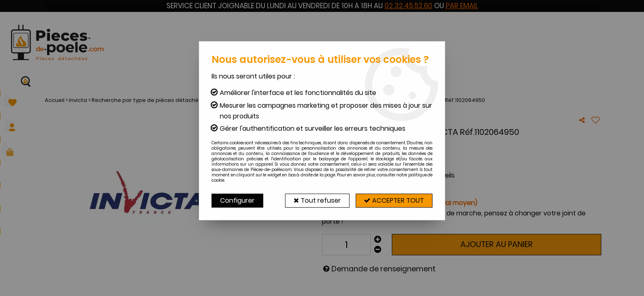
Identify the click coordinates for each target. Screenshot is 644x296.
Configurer (237, 200)
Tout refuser (317, 200)
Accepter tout (394, 200)
